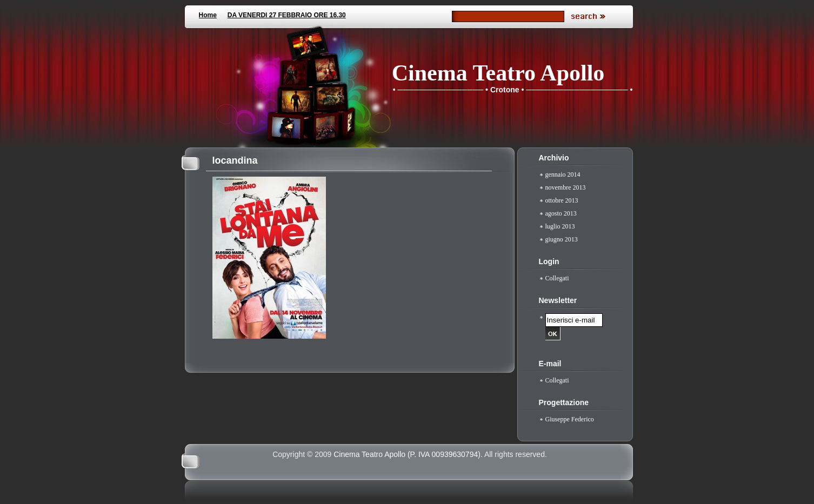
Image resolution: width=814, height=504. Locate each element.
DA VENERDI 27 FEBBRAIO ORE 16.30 (287, 15)
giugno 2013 (562, 239)
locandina (235, 160)
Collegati (557, 278)
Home (208, 15)
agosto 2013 (561, 213)
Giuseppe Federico (570, 419)
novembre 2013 (566, 187)
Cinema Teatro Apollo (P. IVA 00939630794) (407, 454)
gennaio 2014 (563, 174)
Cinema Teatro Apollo (498, 73)
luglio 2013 (560, 226)
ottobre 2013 (562, 200)
